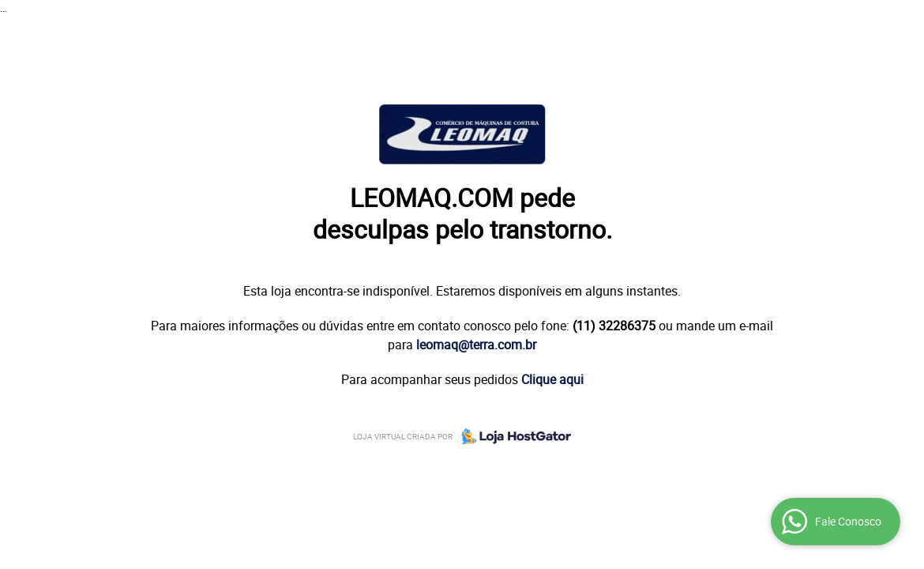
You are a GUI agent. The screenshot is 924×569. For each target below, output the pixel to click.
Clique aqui (552, 379)
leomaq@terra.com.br (476, 345)
